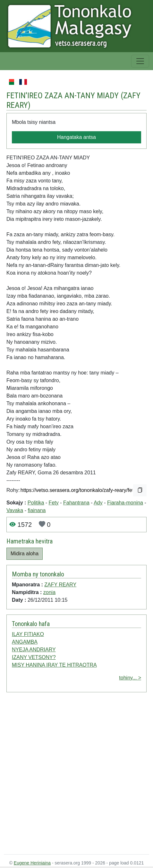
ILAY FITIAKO (28, 634)
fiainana (37, 510)
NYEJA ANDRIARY (34, 650)
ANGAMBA (25, 642)
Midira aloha (25, 554)
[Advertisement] (70, 775)
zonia (49, 592)
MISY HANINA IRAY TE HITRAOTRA (54, 665)
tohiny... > (130, 678)
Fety (54, 503)
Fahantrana (76, 503)
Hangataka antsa (76, 137)
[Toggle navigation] (140, 61)
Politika (36, 503)
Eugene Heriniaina (32, 863)
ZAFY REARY (60, 585)
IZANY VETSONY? (34, 657)
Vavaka (15, 510)
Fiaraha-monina (125, 503)
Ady (98, 503)
